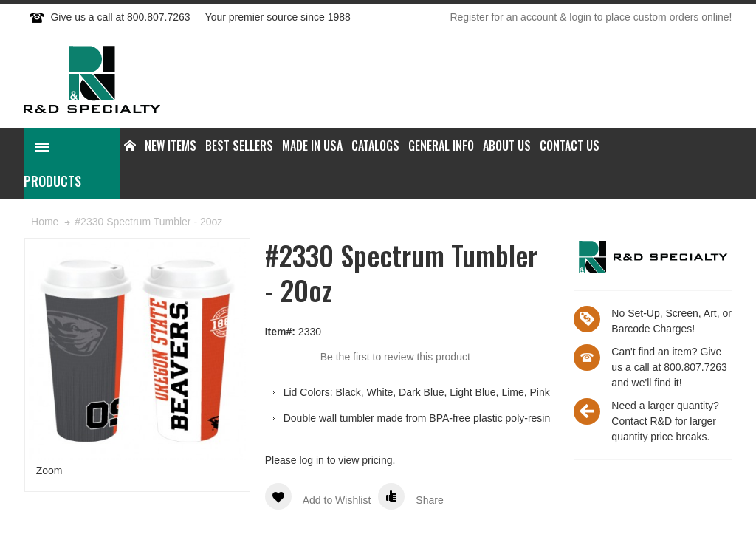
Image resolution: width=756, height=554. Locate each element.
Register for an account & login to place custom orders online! (591, 17)
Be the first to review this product (395, 357)
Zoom (49, 471)
